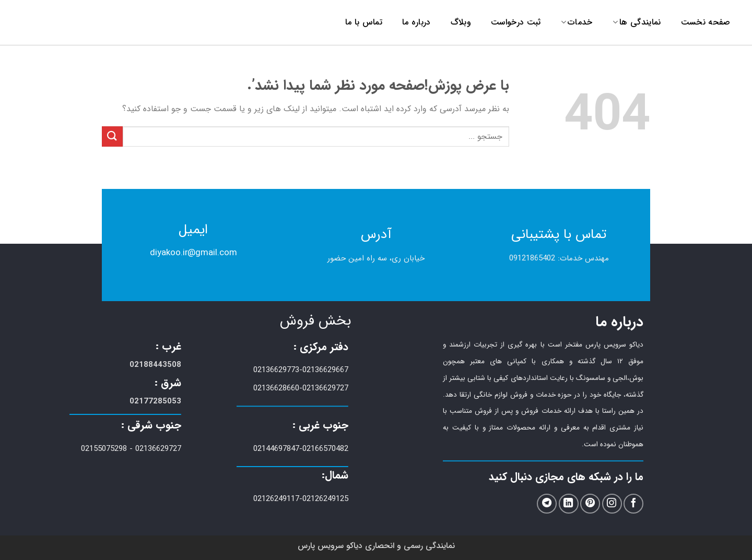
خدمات (577, 22)
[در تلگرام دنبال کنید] (547, 504)
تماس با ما (364, 22)
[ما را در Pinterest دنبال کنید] (590, 504)
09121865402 (532, 258)
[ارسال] (112, 136)
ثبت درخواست (516, 22)
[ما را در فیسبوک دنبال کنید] (633, 504)
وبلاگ (461, 22)
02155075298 (104, 449)
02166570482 (325, 449)
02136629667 (325, 370)
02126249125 (325, 499)
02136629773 (276, 370)
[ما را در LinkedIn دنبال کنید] (569, 504)
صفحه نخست (706, 22)
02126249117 (276, 499)
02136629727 (325, 388)
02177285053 (155, 401)
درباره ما (416, 22)
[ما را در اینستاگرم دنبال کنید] (612, 504)
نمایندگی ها (637, 22)
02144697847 (276, 449)
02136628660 (276, 388)
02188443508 (155, 365)
